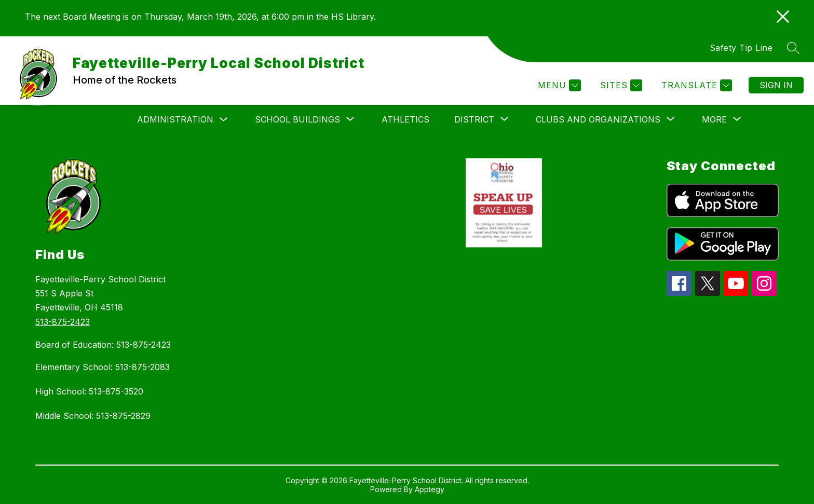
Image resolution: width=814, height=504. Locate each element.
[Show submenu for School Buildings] (297, 119)
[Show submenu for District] (474, 119)
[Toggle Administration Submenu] (224, 120)
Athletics (405, 119)
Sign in (776, 85)
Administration (175, 119)
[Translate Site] (695, 85)
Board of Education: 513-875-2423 (103, 345)
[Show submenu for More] (714, 119)
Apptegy (430, 489)
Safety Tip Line (741, 48)
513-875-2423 (63, 322)
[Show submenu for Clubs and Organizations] (598, 119)
